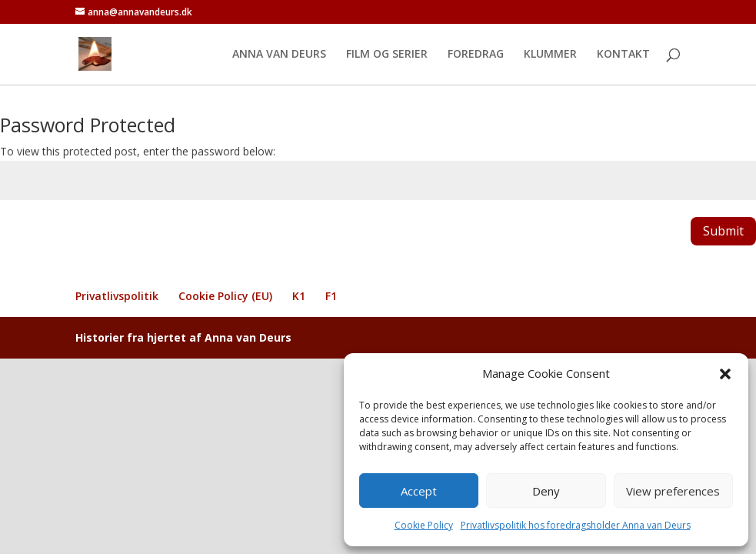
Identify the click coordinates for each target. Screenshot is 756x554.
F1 (331, 296)
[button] (725, 374)
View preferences (673, 491)
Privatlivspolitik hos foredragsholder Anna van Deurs (576, 525)
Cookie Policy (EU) (225, 296)
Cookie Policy (424, 525)
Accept (419, 491)
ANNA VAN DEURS (279, 55)
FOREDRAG (476, 55)
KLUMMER (550, 55)
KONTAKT (623, 55)
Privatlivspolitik (117, 296)
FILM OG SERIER (387, 55)
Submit (723, 231)
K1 (299, 296)
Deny (546, 491)
